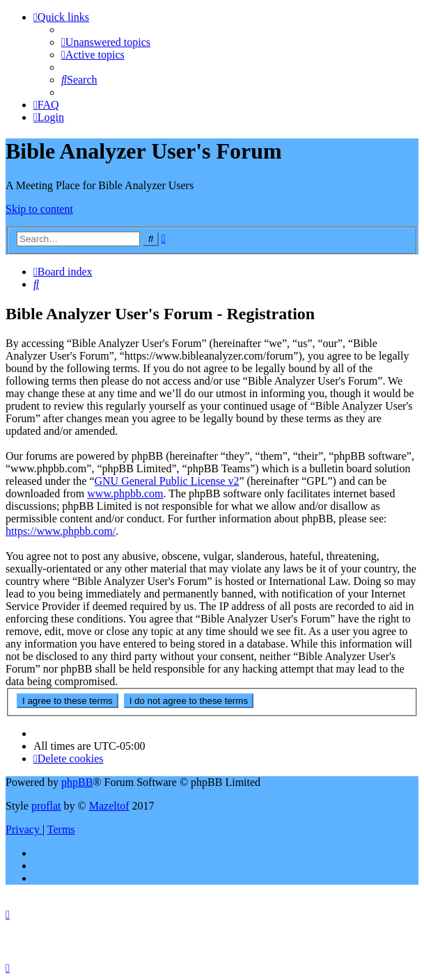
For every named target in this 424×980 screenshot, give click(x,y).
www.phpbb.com (125, 493)
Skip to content (39, 209)
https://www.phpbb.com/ (61, 531)
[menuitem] (106, 42)
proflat (46, 806)
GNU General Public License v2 (166, 481)
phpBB (77, 782)
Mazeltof (109, 806)
